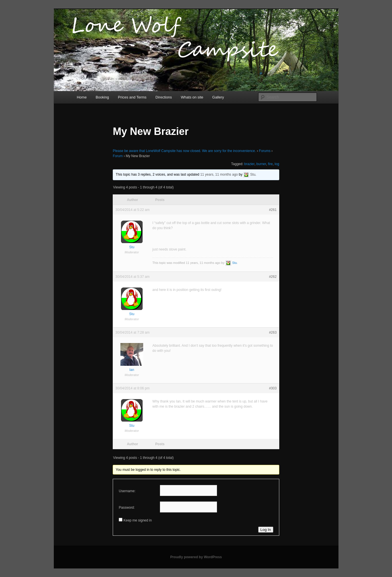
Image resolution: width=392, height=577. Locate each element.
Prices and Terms (132, 97)
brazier (249, 164)
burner (261, 164)
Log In (266, 530)
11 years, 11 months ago (219, 174)
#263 (273, 332)
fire (270, 164)
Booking (102, 97)
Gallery (218, 97)
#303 (273, 388)
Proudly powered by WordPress (196, 557)
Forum (118, 156)
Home (82, 97)
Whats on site (192, 97)
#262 (273, 277)
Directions (164, 97)
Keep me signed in (138, 520)
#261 (273, 210)
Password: (127, 508)
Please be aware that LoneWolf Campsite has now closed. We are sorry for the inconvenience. (184, 151)
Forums (265, 151)
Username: (127, 491)
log (277, 164)
